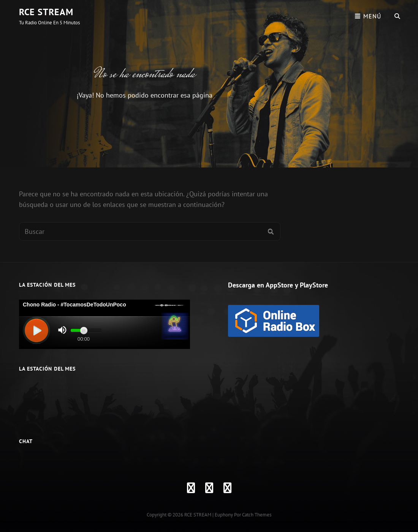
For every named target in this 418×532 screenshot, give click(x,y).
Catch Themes (257, 515)
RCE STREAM (46, 12)
